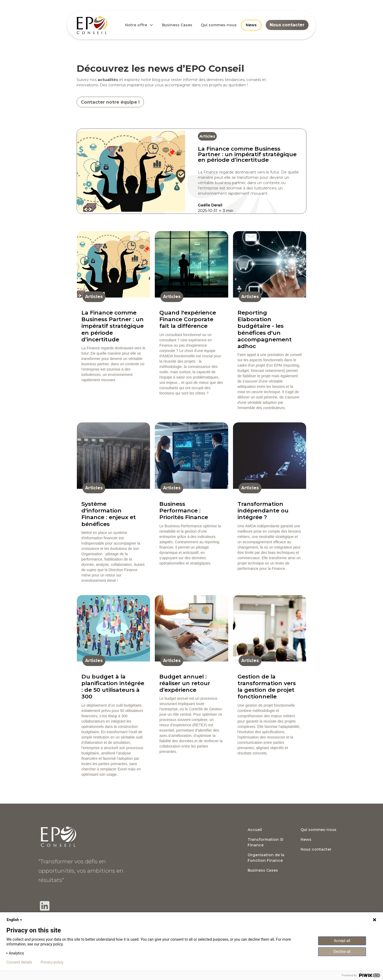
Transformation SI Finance (265, 842)
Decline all (342, 952)
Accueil (255, 830)
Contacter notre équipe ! (110, 102)
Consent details (19, 962)
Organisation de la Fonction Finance (266, 858)
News (251, 25)
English (15, 920)
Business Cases (177, 25)
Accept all (342, 941)
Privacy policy (52, 962)
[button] (139, 25)
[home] (92, 25)
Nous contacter (287, 25)
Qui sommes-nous (219, 25)
